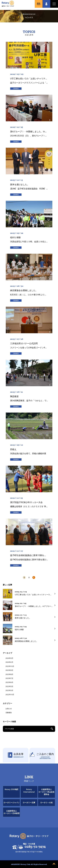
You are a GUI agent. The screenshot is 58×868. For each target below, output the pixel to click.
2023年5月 (9, 686)
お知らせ (9, 709)
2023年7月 (9, 678)
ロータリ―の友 (46, 803)
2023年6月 (9, 682)
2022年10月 (10, 694)
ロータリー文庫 (29, 803)
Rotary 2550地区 (12, 789)
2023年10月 (10, 666)
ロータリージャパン (12, 803)
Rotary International (29, 791)
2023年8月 (9, 674)
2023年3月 (9, 690)
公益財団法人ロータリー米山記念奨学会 (46, 792)
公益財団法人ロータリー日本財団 (12, 812)
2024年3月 (9, 658)
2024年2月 (9, 662)
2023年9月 (9, 670)
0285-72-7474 (35, 847)
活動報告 (9, 713)
